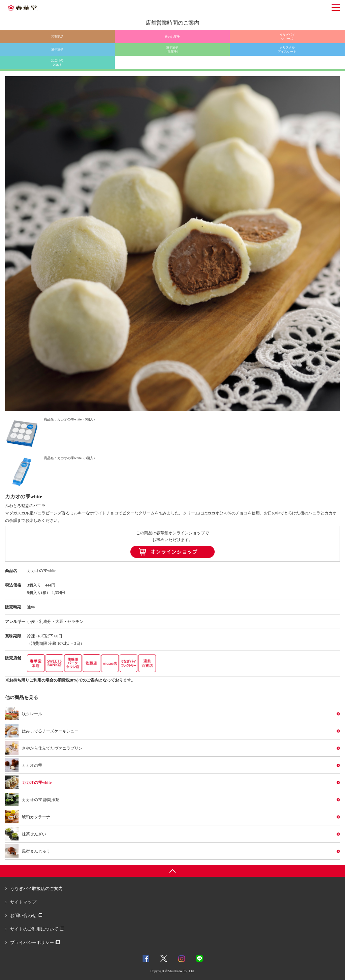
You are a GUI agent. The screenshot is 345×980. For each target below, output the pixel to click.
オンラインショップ (172, 552)
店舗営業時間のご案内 (172, 23)
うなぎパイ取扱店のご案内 (36, 889)
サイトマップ (23, 902)
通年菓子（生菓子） (172, 50)
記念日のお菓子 (57, 62)
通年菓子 (57, 50)
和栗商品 (57, 37)
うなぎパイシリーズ (287, 37)
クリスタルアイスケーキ (287, 50)
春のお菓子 (172, 37)
